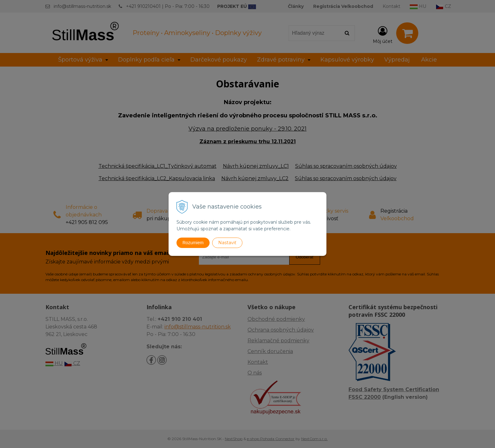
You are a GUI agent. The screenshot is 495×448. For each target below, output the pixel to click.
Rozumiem (193, 243)
